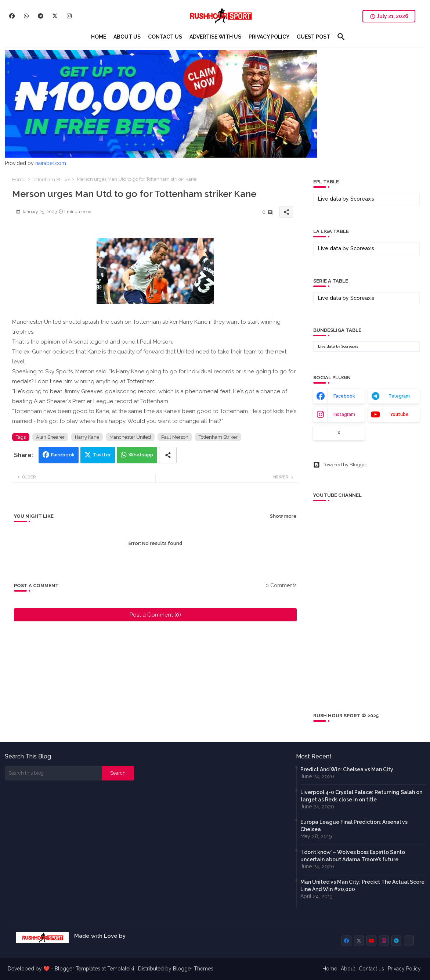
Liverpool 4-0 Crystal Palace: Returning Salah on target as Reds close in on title (361, 796)
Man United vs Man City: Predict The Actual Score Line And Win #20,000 (362, 886)
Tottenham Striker (51, 180)
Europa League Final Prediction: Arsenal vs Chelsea (354, 826)
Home (19, 180)
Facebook (63, 455)
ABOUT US (127, 37)
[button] (341, 37)
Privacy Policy (404, 969)
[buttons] (12, 16)
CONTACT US (165, 37)
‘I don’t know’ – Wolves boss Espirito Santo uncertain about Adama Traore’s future (353, 856)
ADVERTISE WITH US (215, 37)
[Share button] (168, 455)
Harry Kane (87, 437)
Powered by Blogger (340, 465)
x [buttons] (339, 433)
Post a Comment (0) (155, 615)
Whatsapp (141, 455)
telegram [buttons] (399, 396)
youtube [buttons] (399, 414)
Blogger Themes (193, 969)
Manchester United (130, 437)
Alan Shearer (50, 437)
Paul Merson (175, 437)
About (348, 969)
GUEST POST (313, 37)
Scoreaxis (362, 199)
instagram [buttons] (344, 414)
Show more (283, 516)
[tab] (99, 37)
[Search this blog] (53, 773)
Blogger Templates (77, 969)
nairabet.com (51, 163)
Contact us (371, 969)
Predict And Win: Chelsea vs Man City (347, 769)
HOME (99, 37)
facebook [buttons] (344, 396)
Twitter (102, 455)
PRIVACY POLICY (269, 37)
